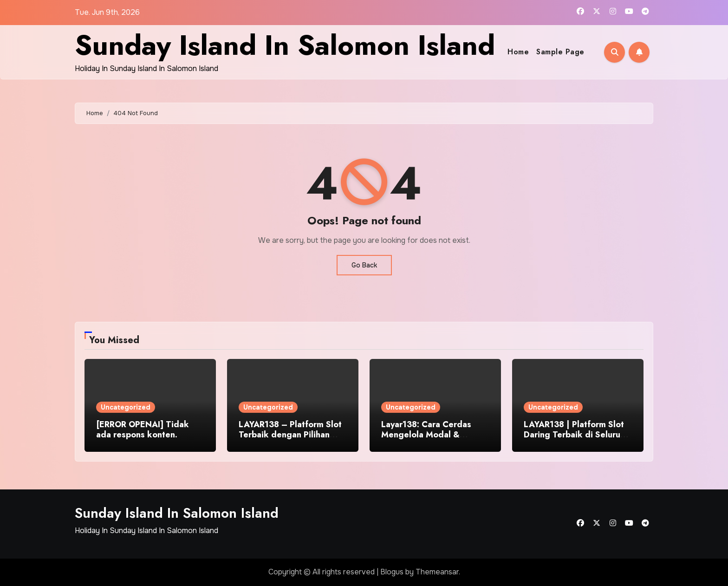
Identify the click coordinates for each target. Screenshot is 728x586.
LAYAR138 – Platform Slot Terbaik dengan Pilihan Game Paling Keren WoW (290, 434)
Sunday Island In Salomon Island (285, 45)
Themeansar (437, 572)
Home (518, 52)
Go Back (364, 265)
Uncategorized (126, 407)
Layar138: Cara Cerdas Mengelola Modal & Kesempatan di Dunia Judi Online (432, 439)
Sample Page (560, 52)
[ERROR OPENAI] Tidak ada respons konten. (143, 430)
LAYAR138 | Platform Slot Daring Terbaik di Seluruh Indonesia (574, 434)
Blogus (392, 572)
